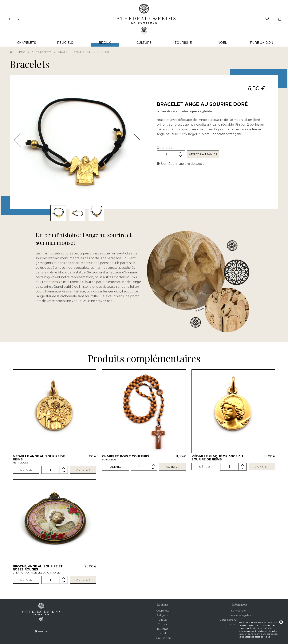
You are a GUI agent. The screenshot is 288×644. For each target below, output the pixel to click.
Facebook (41, 631)
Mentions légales (240, 615)
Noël (222, 43)
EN (20, 19)
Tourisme (183, 43)
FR (11, 19)
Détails (26, 470)
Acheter (83, 470)
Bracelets (44, 52)
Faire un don (262, 43)
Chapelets (27, 43)
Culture (144, 43)
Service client (240, 611)
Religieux (66, 43)
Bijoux (24, 52)
